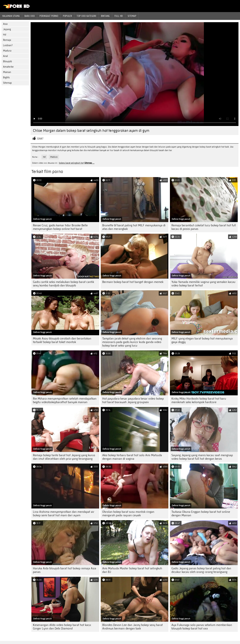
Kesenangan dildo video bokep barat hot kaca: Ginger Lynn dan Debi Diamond (62, 627)
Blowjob (7, 61)
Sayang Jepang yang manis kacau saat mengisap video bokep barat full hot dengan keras (202, 457)
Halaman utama (11, 16)
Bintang (105, 16)
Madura (7, 51)
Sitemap (132, 16)
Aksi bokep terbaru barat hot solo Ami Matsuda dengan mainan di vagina (132, 457)
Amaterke (8, 67)
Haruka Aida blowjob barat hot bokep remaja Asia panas (65, 570)
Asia (5, 24)
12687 (40, 139)
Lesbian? (8, 45)
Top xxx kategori (86, 16)
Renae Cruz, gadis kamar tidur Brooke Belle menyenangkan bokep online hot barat (60, 227)
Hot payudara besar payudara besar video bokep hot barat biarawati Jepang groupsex (133, 400)
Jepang (7, 29)
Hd (5, 35)
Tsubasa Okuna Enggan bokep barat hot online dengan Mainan (201, 514)
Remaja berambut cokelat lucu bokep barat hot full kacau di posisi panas (204, 227)
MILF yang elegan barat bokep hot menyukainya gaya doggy (202, 340)
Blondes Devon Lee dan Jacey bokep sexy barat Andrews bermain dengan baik (132, 627)
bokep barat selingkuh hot (71, 163)
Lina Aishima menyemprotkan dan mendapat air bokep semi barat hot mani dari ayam (64, 514)
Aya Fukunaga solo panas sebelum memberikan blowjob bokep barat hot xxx (202, 627)
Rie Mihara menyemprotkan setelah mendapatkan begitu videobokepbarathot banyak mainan (65, 400)
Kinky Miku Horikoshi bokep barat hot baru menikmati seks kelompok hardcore (199, 400)
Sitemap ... (89, 163)
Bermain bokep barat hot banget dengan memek (133, 282)
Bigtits (6, 77)
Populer (67, 16)
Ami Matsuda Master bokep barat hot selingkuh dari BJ (132, 570)
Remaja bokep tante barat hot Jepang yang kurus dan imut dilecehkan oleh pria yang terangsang (64, 457)
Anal (5, 56)
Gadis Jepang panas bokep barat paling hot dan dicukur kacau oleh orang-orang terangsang (201, 570)
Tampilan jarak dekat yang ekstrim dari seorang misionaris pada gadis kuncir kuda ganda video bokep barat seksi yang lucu (132, 342)
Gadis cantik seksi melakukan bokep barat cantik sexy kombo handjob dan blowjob (63, 284)
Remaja (7, 40)
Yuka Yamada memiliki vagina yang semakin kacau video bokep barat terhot (203, 284)
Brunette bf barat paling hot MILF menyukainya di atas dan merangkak (134, 227)
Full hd (119, 16)
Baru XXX (30, 16)
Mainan (7, 72)
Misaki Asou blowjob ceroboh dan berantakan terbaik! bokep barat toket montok (62, 340)
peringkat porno (49, 16)
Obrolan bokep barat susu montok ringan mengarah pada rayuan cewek (128, 514)
